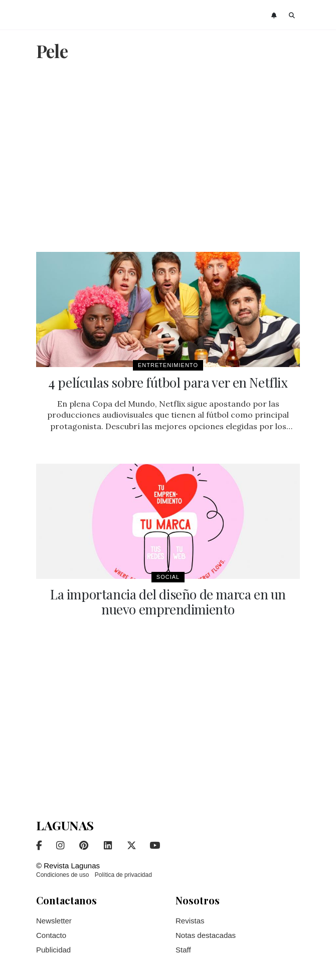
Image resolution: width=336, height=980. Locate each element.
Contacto (51, 935)
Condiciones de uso (62, 875)
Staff (183, 950)
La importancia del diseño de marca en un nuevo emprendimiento (168, 602)
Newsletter (54, 921)
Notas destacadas (206, 935)
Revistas (190, 921)
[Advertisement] (168, 158)
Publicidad (53, 950)
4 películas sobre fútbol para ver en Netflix (168, 382)
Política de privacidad (123, 875)
